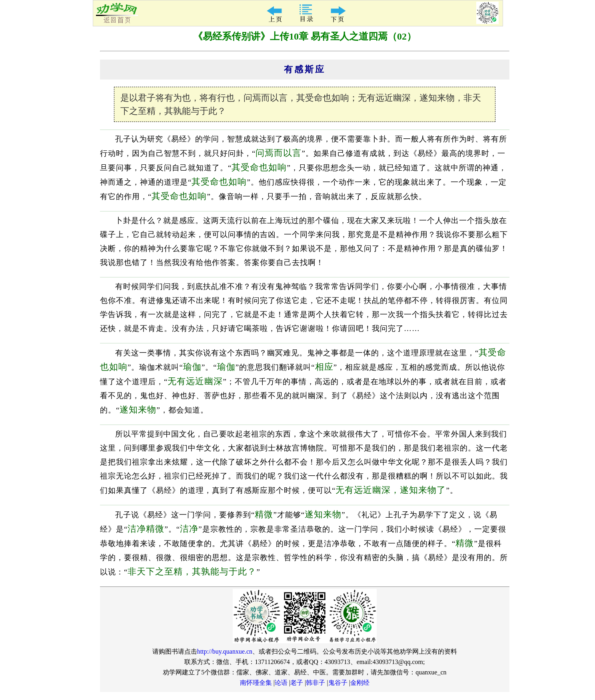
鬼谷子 (338, 683)
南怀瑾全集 (256, 683)
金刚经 (360, 683)
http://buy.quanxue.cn (225, 651)
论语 (281, 683)
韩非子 (315, 683)
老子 (297, 683)
